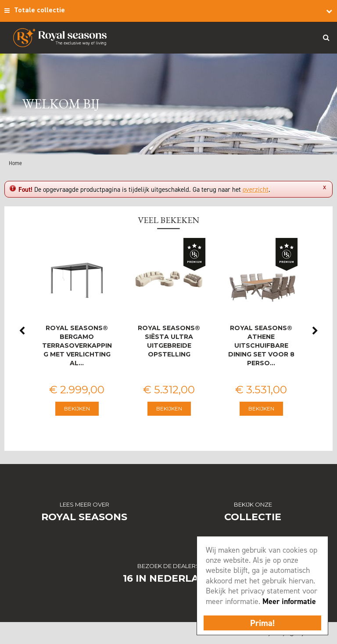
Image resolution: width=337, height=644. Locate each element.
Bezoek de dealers (168, 566)
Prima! (262, 623)
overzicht (256, 190)
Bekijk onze (253, 504)
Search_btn (326, 37)
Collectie (253, 517)
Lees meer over (84, 504)
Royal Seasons (84, 517)
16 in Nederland (169, 578)
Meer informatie (289, 601)
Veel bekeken (168, 220)
